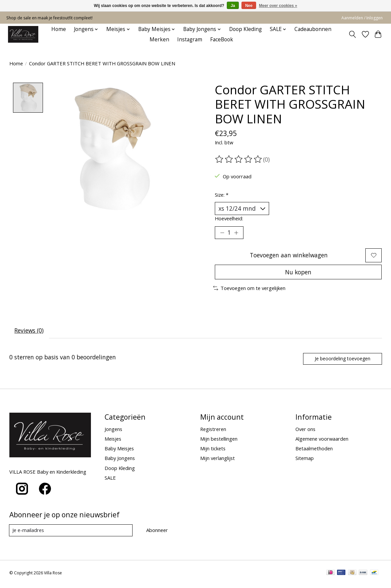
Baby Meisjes (119, 451)
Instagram (190, 39)
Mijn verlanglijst (217, 461)
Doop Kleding (245, 29)
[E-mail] (71, 533)
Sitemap (305, 461)
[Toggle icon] (352, 34)
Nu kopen (298, 273)
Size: (222, 195)
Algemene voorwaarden (322, 441)
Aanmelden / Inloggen (362, 18)
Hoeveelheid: (229, 219)
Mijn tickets (213, 451)
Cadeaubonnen (313, 29)
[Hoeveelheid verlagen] (222, 233)
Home (59, 29)
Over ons (305, 431)
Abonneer (157, 532)
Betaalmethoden (314, 451)
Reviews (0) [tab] (29, 332)
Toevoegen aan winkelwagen (288, 256)
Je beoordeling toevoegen (342, 361)
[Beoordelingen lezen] (239, 159)
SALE (110, 480)
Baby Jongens (120, 461)
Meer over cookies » (278, 6)
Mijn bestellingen (219, 441)
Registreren (213, 431)
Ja (233, 6)
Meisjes (113, 441)
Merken (159, 39)
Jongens (113, 431)
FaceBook (222, 39)
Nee (249, 6)
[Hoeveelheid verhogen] (236, 233)
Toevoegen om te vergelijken (249, 290)
